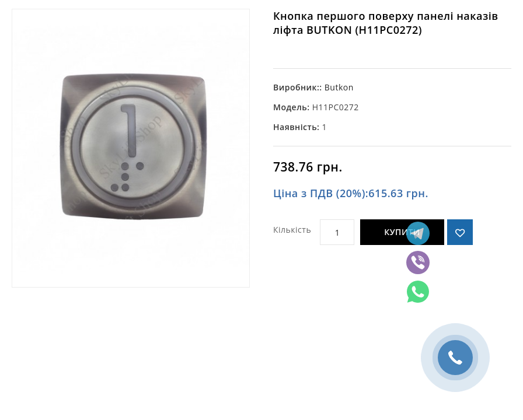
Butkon (339, 87)
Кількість (292, 230)
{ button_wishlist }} (460, 232)
